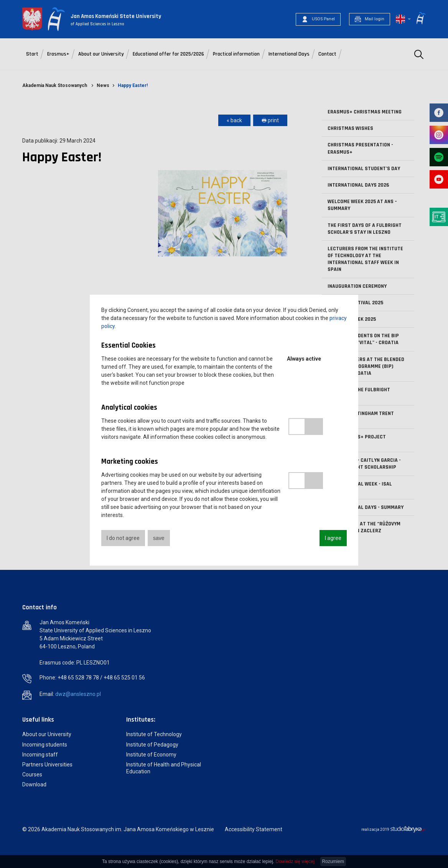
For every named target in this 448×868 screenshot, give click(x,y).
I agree (333, 538)
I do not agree (123, 538)
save (159, 538)
